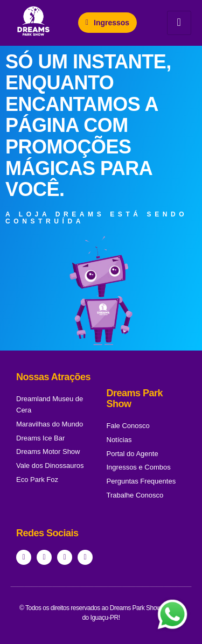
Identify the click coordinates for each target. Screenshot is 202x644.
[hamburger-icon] (179, 23)
